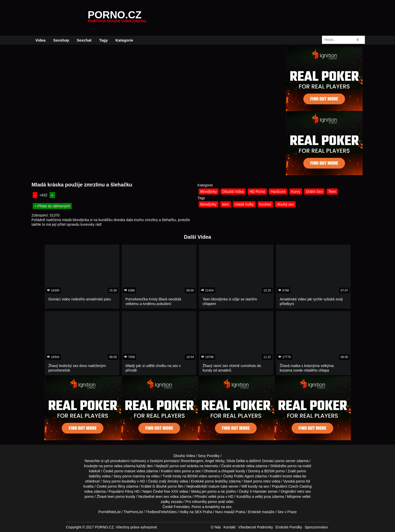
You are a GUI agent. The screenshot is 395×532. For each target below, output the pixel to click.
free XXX (171, 491)
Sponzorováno (316, 527)
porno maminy (134, 476)
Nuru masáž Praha (230, 512)
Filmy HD (132, 491)
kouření (265, 204)
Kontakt (229, 527)
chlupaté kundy (233, 471)
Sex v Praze (287, 512)
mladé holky (244, 204)
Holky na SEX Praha (196, 512)
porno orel (178, 466)
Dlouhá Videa (233, 192)
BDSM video (197, 476)
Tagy (103, 40)
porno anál (216, 502)
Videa (41, 40)
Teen (332, 192)
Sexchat (84, 40)
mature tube (218, 486)
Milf (244, 486)
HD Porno (257, 192)
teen (226, 204)
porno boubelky (124, 481)
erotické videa (243, 466)
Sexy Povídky (209, 456)
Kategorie (124, 40)
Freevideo (182, 507)
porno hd (303, 481)
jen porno (209, 491)
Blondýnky (209, 192)
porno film (176, 486)
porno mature (125, 471)
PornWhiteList (109, 512)
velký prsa (263, 497)
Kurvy (296, 192)
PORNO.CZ (117, 18)
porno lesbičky (217, 481)
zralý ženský (169, 481)
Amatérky (212, 507)
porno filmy (116, 486)
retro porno (182, 471)
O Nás (216, 527)
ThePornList (133, 512)
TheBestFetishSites (161, 512)
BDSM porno (274, 471)
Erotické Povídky (289, 527)
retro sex (304, 491)
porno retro (262, 481)
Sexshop (61, 40)
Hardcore (278, 192)
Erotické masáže (261, 512)
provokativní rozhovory (128, 461)
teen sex (162, 497)
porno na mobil (299, 466)
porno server (286, 461)
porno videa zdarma (120, 466)
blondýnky (208, 204)
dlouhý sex (285, 204)
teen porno (116, 497)
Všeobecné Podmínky (256, 527)
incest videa (292, 476)
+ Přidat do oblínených (52, 206)
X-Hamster (258, 491)
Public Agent (244, 476)
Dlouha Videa (184, 456)
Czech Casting (300, 486)
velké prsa (216, 497)
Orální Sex (314, 192)
